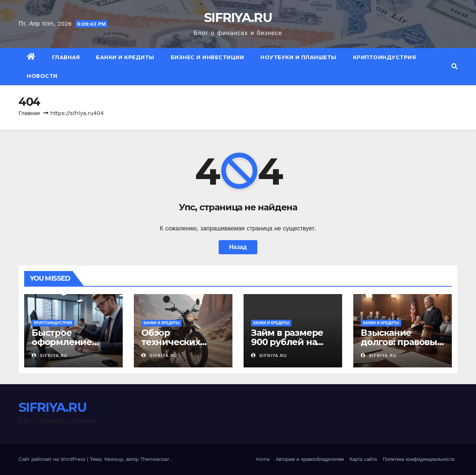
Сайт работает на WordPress (53, 459)
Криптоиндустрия (385, 57)
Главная (66, 57)
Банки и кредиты (125, 57)
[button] (454, 66)
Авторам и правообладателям (310, 459)
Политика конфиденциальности (419, 459)
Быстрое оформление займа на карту (66, 342)
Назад (238, 247)
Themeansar (155, 459)
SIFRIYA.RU (238, 17)
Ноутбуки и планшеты (298, 57)
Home (263, 459)
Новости (42, 76)
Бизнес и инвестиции (208, 57)
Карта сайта (363, 459)
